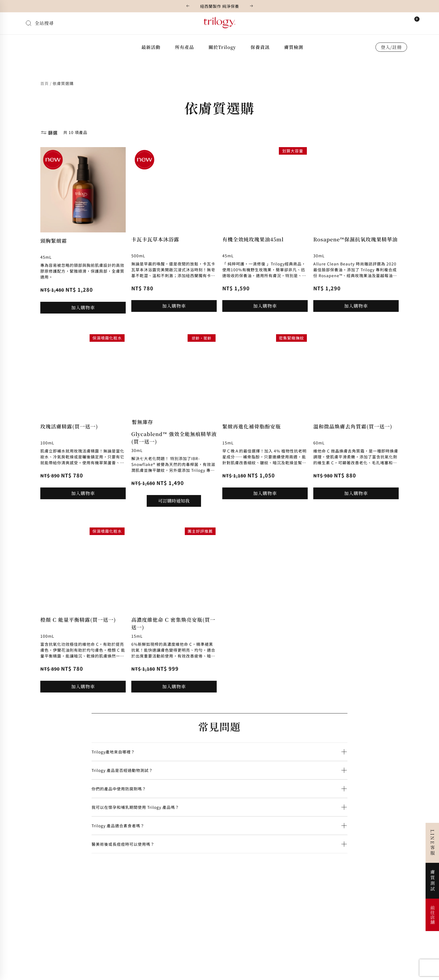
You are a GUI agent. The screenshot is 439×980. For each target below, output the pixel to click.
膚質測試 (432, 881)
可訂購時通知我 (174, 501)
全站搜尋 (44, 23)
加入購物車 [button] (83, 308)
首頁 (45, 83)
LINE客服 (432, 843)
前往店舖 (432, 915)
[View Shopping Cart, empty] (413, 22)
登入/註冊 (391, 47)
